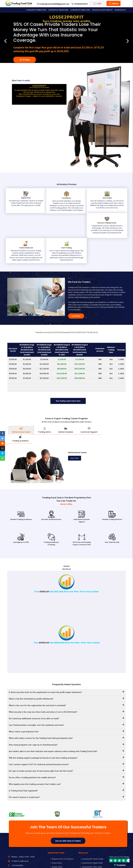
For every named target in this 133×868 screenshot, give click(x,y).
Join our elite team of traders (68, 820)
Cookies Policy (57, 846)
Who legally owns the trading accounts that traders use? (66, 763)
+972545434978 (81, 4)
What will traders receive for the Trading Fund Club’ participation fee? (66, 717)
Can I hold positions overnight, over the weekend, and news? (66, 704)
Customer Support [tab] (89, 408)
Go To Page (25, 60)
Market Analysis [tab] (66, 408)
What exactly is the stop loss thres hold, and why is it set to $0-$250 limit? (66, 690)
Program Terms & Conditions (62, 838)
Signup (115, 3)
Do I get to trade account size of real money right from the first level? (66, 750)
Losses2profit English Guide (58, 10)
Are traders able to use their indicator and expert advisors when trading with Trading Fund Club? (66, 730)
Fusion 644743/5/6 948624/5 (102, 10)
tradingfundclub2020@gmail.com (54, 4)
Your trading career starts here (68, 379)
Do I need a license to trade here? (66, 776)
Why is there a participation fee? (66, 710)
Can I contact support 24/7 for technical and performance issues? (66, 743)
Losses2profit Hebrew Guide (36, 10)
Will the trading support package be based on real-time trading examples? (66, 737)
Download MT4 (120, 10)
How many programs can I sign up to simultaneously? (66, 724)
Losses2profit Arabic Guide (80, 10)
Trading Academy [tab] (20, 417)
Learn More (76, 294)
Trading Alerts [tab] (45, 408)
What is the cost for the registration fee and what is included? (66, 684)
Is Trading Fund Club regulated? (66, 770)
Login (99, 3)
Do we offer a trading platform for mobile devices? (66, 757)
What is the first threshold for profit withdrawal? (66, 677)
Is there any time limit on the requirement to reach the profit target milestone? (66, 671)
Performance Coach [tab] (21, 408)
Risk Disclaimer (57, 850)
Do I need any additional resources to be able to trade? (66, 697)
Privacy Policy (57, 842)
